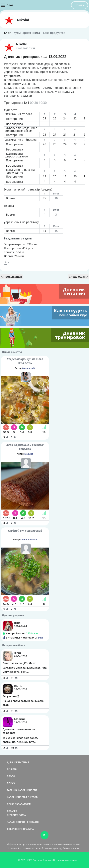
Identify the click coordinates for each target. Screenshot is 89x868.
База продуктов (54, 33)
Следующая (78, 277)
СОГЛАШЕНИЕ (15, 829)
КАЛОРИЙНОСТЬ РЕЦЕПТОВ (22, 797)
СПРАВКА (12, 811)
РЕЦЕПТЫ (12, 769)
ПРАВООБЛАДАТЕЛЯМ (19, 804)
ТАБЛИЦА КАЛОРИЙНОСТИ (22, 790)
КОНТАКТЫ (33, 822)
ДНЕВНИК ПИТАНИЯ (18, 762)
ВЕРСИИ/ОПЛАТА (16, 815)
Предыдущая (11, 277)
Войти (80, 5)
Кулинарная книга (27, 33)
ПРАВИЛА (28, 829)
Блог (7, 33)
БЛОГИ (11, 776)
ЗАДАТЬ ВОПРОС (16, 822)
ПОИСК (11, 783)
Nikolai (23, 20)
